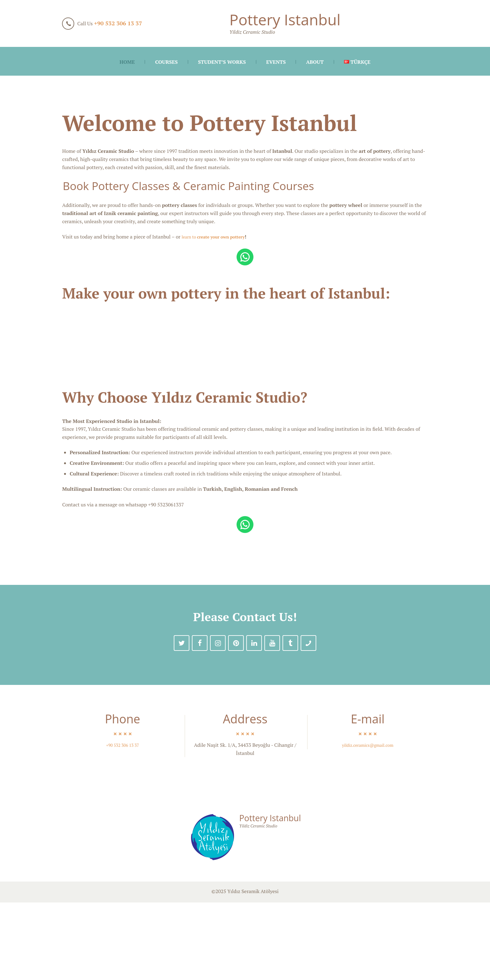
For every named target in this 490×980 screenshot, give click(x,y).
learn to (219, 237)
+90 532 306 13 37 (118, 23)
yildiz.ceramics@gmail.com (368, 823)
